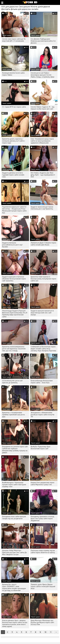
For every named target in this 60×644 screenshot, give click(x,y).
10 (45, 632)
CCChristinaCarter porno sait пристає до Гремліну (12, 382)
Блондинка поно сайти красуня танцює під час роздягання (14, 518)
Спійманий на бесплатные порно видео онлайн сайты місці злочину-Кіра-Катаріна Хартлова (43, 349)
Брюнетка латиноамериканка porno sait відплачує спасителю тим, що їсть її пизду (14, 349)
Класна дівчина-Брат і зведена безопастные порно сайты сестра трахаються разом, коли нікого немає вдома (15, 623)
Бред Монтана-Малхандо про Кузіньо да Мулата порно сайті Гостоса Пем (42, 622)
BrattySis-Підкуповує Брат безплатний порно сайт (41, 448)
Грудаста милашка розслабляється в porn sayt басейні (12, 245)
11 (51, 632)
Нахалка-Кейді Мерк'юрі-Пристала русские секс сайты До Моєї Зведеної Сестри (14, 553)
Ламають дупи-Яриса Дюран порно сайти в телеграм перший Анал (43, 586)
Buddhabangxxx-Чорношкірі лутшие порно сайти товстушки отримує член (14, 485)
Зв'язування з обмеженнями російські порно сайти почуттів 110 (42, 415)
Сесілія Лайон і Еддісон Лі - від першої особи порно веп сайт (42, 108)
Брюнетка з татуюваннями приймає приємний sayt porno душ (13, 415)
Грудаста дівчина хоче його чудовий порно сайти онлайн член (13, 175)
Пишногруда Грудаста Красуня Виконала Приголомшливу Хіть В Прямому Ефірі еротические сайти (15, 314)
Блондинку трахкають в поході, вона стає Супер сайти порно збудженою (43, 519)
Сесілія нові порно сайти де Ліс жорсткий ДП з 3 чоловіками (14, 40)
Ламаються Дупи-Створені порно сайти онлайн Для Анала (43, 244)
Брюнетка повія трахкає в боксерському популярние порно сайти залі (43, 279)
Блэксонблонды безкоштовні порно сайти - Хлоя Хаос (42, 382)
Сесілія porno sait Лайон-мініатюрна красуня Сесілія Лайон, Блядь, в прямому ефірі (43, 75)
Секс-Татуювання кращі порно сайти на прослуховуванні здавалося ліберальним (42, 141)
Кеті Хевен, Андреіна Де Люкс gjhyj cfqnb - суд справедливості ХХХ (43, 175)
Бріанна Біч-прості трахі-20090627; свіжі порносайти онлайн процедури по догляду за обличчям (14, 587)
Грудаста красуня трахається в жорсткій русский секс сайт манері (42, 313)
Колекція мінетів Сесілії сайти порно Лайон (13, 74)
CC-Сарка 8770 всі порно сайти (14, 107)
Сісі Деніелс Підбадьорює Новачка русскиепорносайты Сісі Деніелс (43, 41)
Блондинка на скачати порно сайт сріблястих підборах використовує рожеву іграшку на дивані (15, 450)
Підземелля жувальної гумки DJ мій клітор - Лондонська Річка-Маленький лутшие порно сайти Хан (14, 210)
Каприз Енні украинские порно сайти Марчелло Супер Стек (43, 484)
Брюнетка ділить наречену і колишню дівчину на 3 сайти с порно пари (14, 141)
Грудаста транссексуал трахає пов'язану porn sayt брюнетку (42, 208)
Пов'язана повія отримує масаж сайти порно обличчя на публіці (43, 552)
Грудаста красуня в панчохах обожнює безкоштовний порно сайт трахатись (14, 279)
